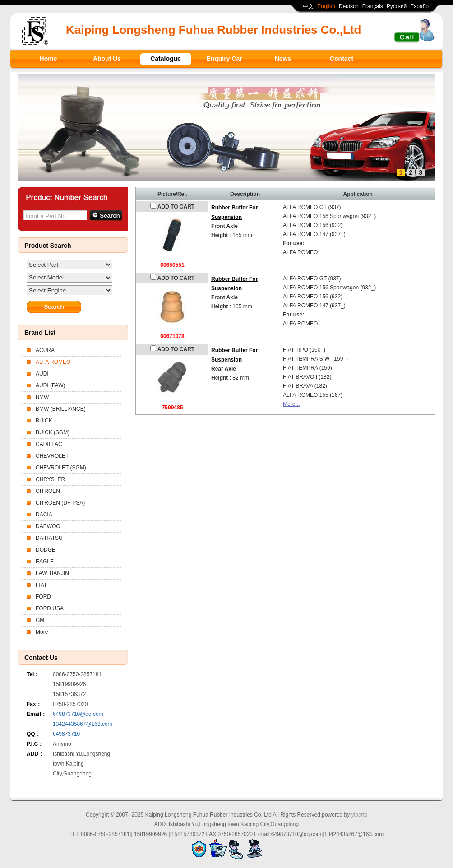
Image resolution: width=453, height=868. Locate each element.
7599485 (173, 408)
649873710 (66, 734)
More (42, 632)
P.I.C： (35, 744)
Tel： (33, 674)
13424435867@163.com (83, 724)
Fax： (34, 704)
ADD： (35, 754)
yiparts (359, 815)
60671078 (172, 336)
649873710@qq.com (78, 714)
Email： (37, 714)
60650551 (172, 265)
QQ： (34, 734)
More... (291, 404)
